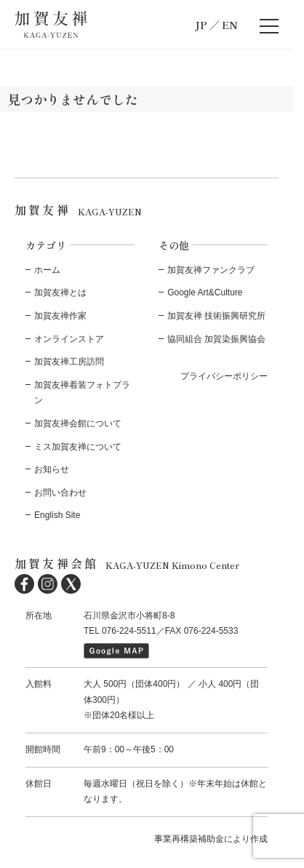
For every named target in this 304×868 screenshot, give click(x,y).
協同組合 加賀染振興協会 (216, 339)
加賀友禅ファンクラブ (211, 270)
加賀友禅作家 (60, 316)
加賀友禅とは (60, 292)
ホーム (47, 270)
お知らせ (52, 469)
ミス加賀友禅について (78, 447)
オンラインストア (69, 339)
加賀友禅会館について (78, 423)
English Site (57, 515)
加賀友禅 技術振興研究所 (216, 316)
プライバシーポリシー (224, 376)
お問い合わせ (60, 493)
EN (230, 25)
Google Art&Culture (205, 292)
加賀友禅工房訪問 (69, 362)
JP (201, 25)
